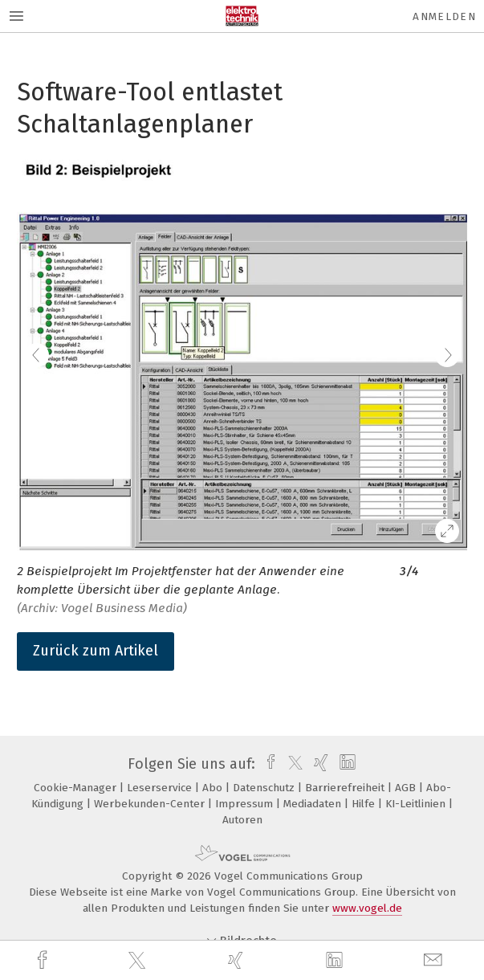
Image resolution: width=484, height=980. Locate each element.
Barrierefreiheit (346, 788)
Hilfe (365, 804)
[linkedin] (336, 961)
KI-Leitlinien (417, 804)
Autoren (242, 820)
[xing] (238, 960)
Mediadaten (314, 804)
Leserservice (161, 788)
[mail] (435, 960)
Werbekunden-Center (151, 804)
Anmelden (444, 16)
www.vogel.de (367, 908)
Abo (214, 788)
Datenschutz (265, 788)
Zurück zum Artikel (96, 651)
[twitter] (139, 961)
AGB (407, 788)
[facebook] (44, 960)
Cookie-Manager (77, 788)
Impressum (246, 804)
